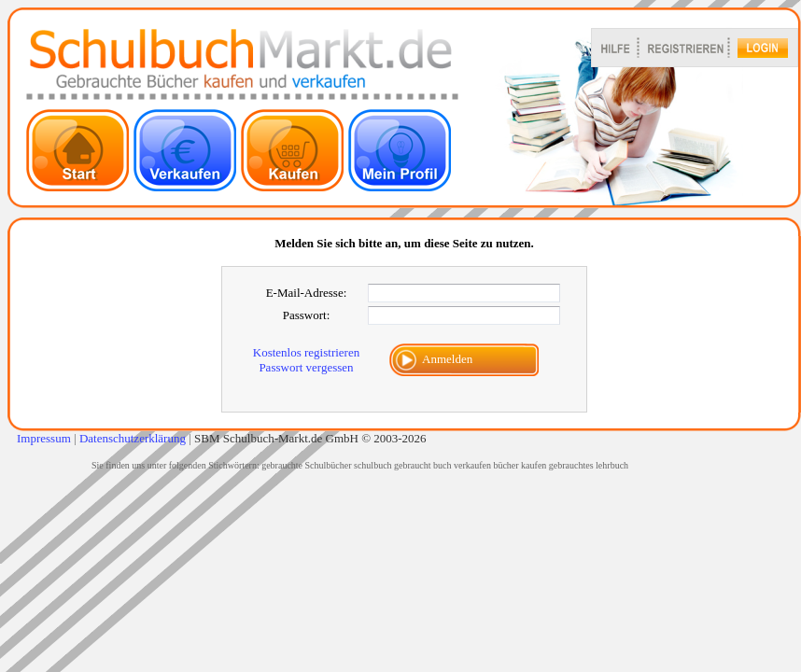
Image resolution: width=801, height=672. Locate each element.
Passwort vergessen (306, 367)
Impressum (44, 438)
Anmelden (447, 359)
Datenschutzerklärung (133, 438)
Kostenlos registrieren (306, 352)
